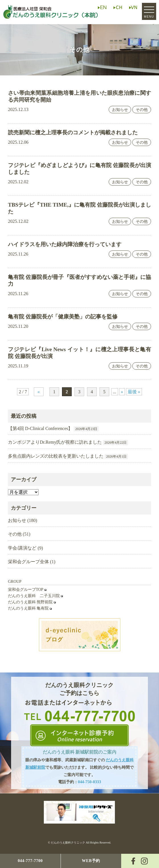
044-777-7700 (30, 861)
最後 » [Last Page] (134, 392)
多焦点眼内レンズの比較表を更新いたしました (56, 456)
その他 (142, 110)
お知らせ (120, 110)
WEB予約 (91, 861)
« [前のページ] (39, 392)
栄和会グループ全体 (28, 562)
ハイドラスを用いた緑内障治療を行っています (65, 244)
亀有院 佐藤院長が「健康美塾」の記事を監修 (63, 317)
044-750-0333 (90, 782)
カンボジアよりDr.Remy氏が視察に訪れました (55, 442)
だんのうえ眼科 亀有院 (28, 608)
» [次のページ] (122, 392)
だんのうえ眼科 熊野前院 (30, 602)
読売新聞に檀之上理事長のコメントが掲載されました (73, 132)
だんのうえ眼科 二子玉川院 (34, 596)
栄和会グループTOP (26, 590)
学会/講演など (22, 548)
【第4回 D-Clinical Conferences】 (40, 428)
